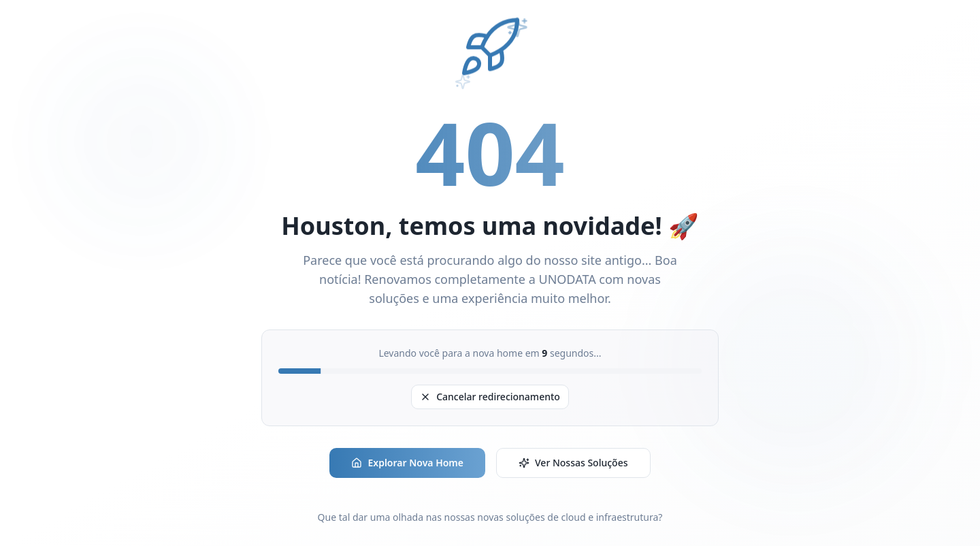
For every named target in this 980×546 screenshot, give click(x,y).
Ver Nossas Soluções (573, 463)
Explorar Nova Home (407, 463)
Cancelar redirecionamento (490, 397)
